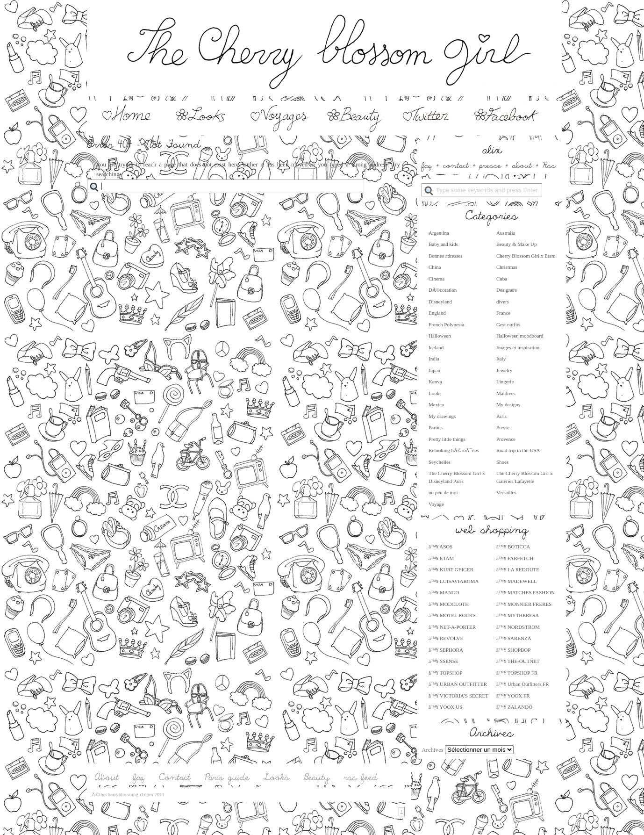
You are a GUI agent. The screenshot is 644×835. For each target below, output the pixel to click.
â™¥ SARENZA (514, 638)
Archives (433, 750)
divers (503, 302)
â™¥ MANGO (444, 592)
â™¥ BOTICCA (513, 547)
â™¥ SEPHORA (446, 650)
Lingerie (505, 382)
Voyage (436, 504)
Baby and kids (443, 244)
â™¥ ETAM (441, 558)
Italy (501, 359)
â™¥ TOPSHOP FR (517, 673)
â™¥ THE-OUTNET (518, 661)
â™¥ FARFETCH (515, 558)
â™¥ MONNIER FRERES (524, 604)
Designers (507, 290)
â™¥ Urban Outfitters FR (523, 684)
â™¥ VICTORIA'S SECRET (458, 696)
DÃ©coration (443, 290)
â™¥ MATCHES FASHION (526, 592)
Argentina (439, 233)
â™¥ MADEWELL (517, 581)
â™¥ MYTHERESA (518, 615)
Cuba (502, 279)
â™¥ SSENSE (444, 661)
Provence (506, 439)
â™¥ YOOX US (445, 707)
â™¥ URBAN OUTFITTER (458, 684)
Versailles (506, 492)
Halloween (440, 336)
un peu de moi (443, 492)
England (437, 313)
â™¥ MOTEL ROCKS (452, 615)
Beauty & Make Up (516, 244)
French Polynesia (446, 324)
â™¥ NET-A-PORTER (452, 627)
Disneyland (440, 302)
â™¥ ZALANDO (514, 707)
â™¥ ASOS (440, 547)
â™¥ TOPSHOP (445, 673)
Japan (434, 370)
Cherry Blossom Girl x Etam (526, 256)
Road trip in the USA (518, 450)
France (503, 313)
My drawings (442, 416)
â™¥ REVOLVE (446, 638)
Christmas (507, 267)
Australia (506, 233)
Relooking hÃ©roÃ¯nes (454, 450)
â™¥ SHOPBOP (513, 650)
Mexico (436, 404)
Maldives (506, 393)
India (434, 359)
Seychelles (440, 462)
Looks (435, 393)
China (435, 267)
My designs (508, 404)
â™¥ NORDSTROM (518, 627)
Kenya (435, 382)
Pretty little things (447, 439)
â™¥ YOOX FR (513, 696)
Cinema (436, 279)
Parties (436, 427)
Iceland (436, 347)
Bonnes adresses (445, 256)
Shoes (502, 462)
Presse (503, 427)
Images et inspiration (518, 347)
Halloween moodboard (520, 336)
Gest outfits (508, 324)
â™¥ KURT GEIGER (451, 569)
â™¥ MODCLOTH (449, 604)
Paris (501, 416)
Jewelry (504, 370)
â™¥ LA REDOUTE (518, 569)
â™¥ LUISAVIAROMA (454, 581)
